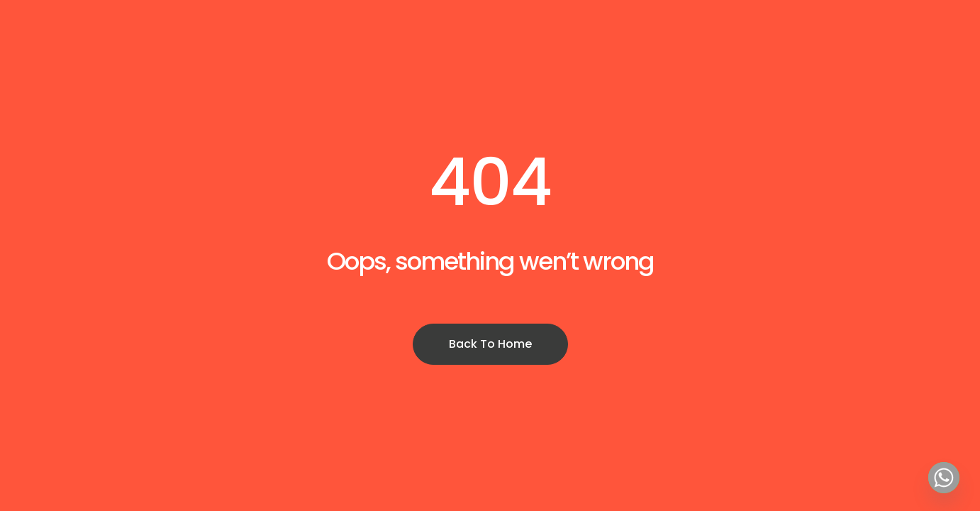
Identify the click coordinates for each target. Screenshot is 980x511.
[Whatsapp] (944, 478)
